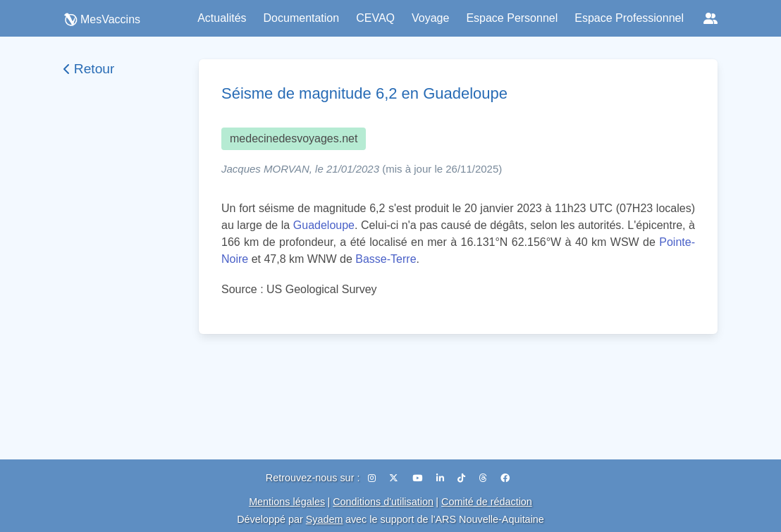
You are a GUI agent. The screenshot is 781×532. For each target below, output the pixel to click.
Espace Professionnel (629, 18)
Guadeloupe (324, 225)
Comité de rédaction (487, 502)
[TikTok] (463, 478)
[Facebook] (505, 478)
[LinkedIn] (442, 478)
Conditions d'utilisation (383, 502)
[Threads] (485, 478)
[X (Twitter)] (395, 478)
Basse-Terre (386, 259)
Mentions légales (287, 502)
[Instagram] (373, 478)
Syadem (325, 519)
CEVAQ (375, 18)
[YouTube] (419, 478)
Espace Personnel (512, 18)
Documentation (302, 18)
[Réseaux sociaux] (711, 18)
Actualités (222, 18)
